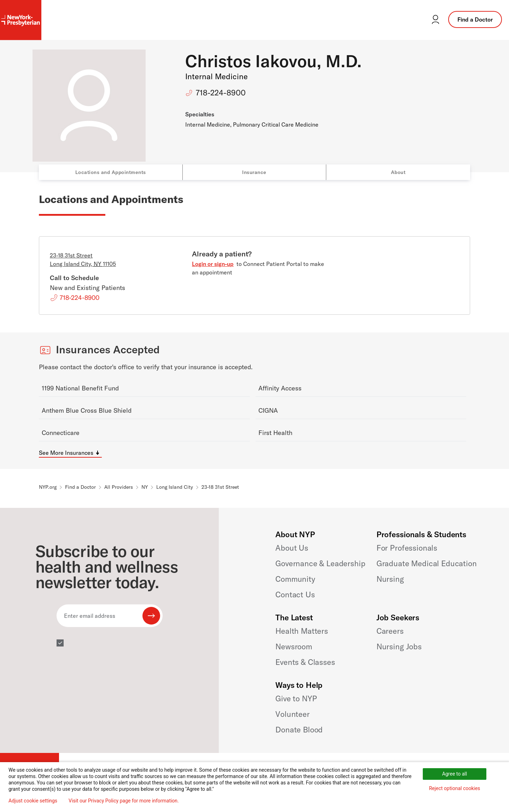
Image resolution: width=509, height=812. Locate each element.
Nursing (390, 579)
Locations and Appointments (111, 172)
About (398, 172)
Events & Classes (305, 662)
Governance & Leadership (320, 563)
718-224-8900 (221, 93)
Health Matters (302, 631)
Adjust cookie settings (33, 801)
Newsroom (294, 646)
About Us (292, 548)
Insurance (254, 172)
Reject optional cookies (455, 788)
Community (295, 579)
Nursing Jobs (399, 646)
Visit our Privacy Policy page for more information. (124, 801)
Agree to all (455, 774)
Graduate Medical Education (427, 563)
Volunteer (292, 714)
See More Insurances (66, 453)
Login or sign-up (213, 264)
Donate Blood (299, 730)
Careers (390, 631)
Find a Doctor (475, 19)
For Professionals (407, 548)
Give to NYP (296, 698)
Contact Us (295, 594)
